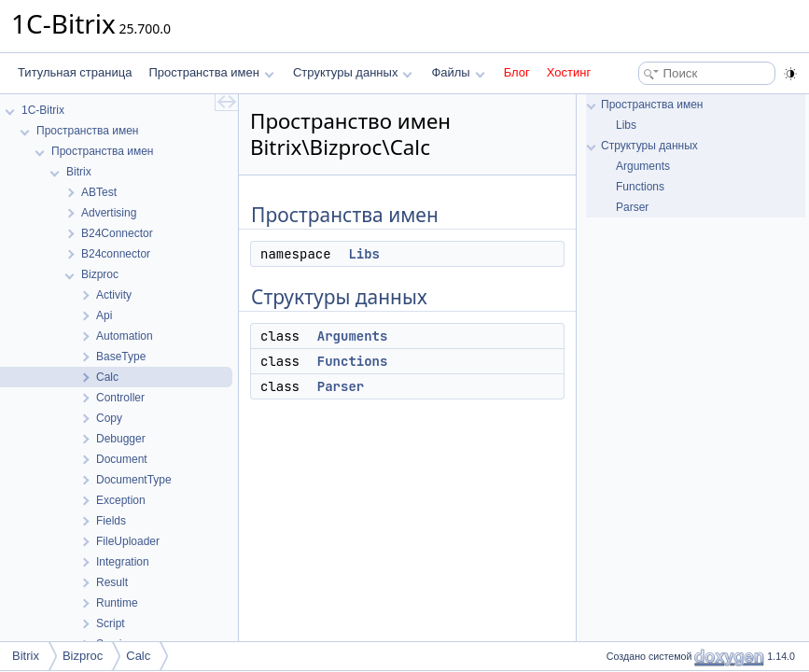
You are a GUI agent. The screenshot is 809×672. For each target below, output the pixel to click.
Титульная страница (75, 72)
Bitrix (26, 656)
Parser (341, 386)
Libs (364, 254)
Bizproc (83, 656)
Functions (353, 361)
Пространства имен (211, 72)
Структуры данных (353, 72)
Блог (517, 72)
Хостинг (569, 72)
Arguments (353, 336)
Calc (138, 656)
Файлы (458, 72)
